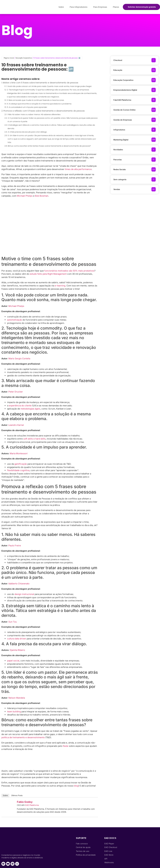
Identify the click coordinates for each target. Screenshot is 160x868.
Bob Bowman (42, 196)
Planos (116, 7)
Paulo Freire (15, 546)
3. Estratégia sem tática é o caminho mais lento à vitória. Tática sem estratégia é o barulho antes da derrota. (51, 127)
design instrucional (24, 594)
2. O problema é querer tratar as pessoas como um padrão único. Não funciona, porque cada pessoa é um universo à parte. (53, 120)
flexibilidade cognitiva (18, 470)
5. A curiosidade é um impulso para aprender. (27, 107)
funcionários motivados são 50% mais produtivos (69, 271)
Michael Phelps (25, 196)
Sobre (61, 7)
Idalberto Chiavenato (19, 584)
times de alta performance (78, 169)
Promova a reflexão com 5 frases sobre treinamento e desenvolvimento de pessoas (44, 111)
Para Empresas (100, 7)
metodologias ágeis (30, 409)
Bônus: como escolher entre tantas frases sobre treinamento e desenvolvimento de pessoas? (49, 146)
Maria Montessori (19, 453)
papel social (13, 661)
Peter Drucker (16, 392)
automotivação (15, 320)
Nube (66, 746)
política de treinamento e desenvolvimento (23, 737)
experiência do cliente (20, 406)
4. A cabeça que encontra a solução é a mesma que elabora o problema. (39, 104)
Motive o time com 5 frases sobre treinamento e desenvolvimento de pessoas (41, 83)
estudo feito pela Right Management (48, 274)
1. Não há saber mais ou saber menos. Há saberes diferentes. (34, 114)
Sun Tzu (13, 622)
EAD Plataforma (32, 805)
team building (14, 712)
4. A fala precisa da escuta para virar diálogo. (27, 132)
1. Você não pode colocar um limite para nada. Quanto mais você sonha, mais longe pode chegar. (49, 86)
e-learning (60, 286)
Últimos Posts (17, 795)
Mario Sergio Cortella (19, 359)
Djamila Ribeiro (17, 650)
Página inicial (9, 58)
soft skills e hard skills (34, 439)
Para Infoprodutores (78, 7)
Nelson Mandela (17, 698)
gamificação (21, 464)
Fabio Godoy (25, 802)
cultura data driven (17, 639)
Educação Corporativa (24, 58)
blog (76, 786)
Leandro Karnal (16, 425)
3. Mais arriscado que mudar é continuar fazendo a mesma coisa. (36, 100)
